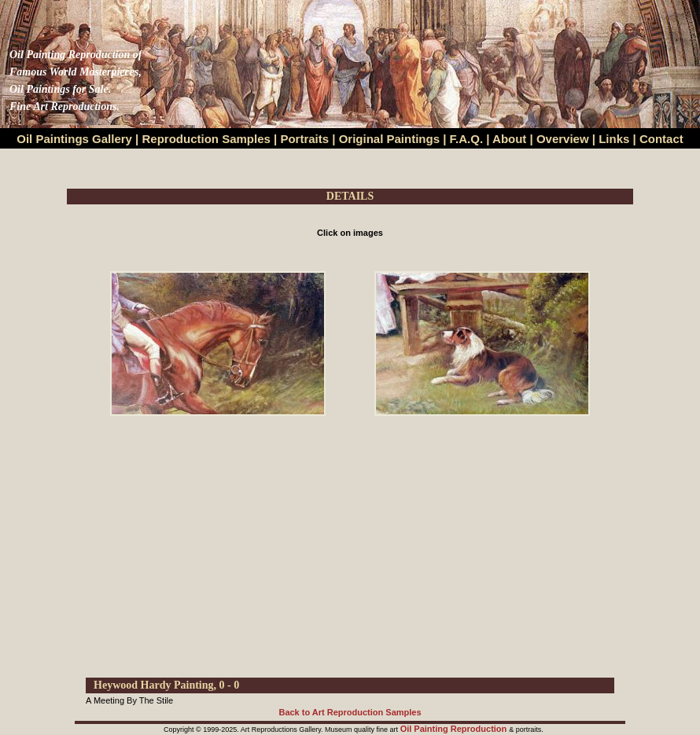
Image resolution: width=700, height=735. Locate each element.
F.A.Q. (467, 139)
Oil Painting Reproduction (455, 729)
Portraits (304, 139)
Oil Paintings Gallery (74, 139)
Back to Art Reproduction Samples (350, 712)
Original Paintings (389, 139)
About (509, 139)
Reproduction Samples (206, 139)
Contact (661, 139)
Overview (563, 139)
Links (615, 139)
